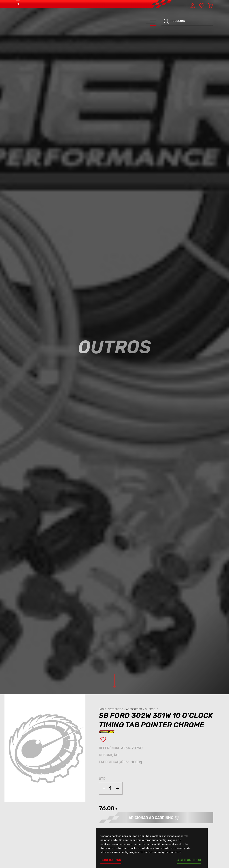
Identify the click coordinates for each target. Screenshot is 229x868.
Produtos (118, 709)
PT (18, 4)
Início (104, 709)
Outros (152, 709)
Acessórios (136, 709)
